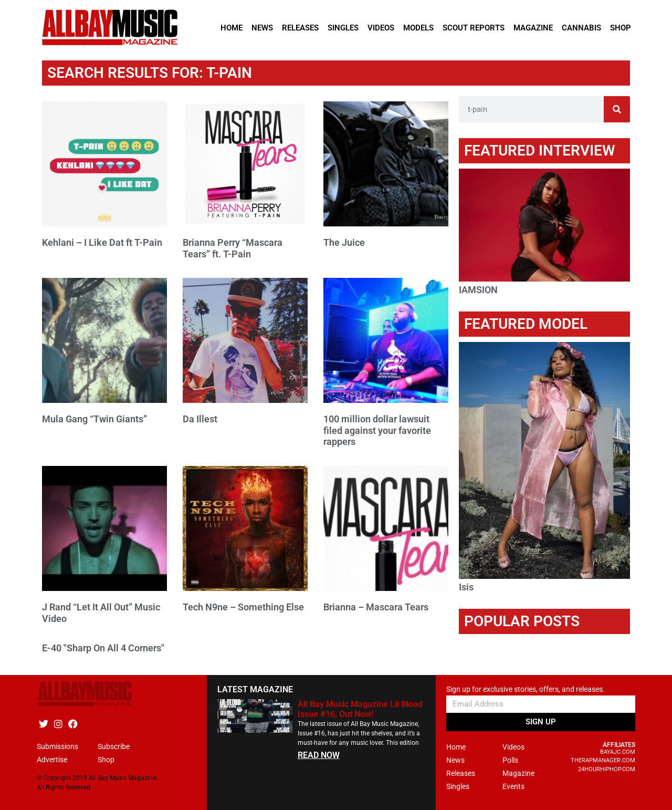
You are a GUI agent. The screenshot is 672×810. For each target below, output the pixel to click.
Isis (466, 587)
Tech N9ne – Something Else (243, 607)
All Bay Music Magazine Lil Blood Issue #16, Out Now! (360, 709)
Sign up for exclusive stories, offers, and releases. (526, 689)
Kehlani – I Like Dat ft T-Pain (102, 242)
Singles (343, 28)
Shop (621, 28)
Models (418, 28)
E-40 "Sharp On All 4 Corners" (103, 648)
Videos (381, 28)
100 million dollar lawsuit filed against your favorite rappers (377, 430)
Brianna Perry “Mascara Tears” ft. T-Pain (233, 248)
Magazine (533, 28)
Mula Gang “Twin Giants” (94, 419)
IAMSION (478, 290)
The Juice (344, 242)
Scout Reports (474, 28)
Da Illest (200, 419)
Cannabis (581, 28)
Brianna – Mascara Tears (376, 607)
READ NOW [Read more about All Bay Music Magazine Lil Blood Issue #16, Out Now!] (319, 755)
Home (232, 28)
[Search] (617, 109)
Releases (300, 28)
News (262, 28)
